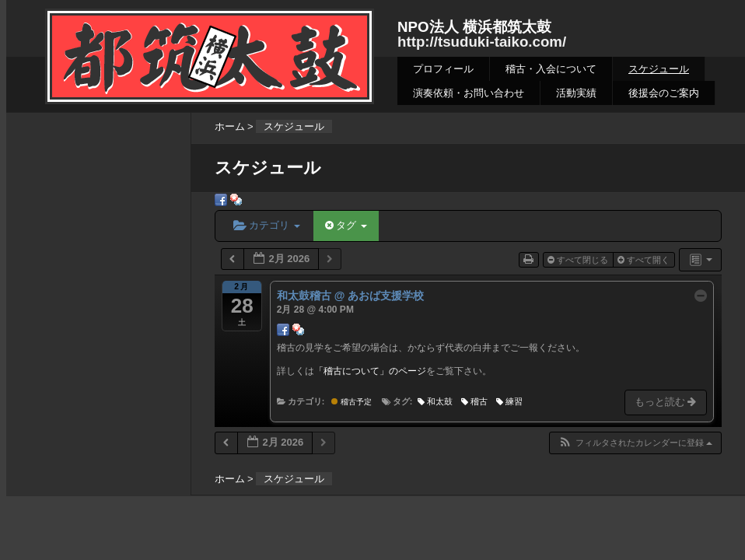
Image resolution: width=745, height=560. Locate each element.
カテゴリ (267, 225)
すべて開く (645, 260)
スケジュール (659, 69)
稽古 (474, 402)
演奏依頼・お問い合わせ (469, 93)
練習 (509, 402)
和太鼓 (435, 402)
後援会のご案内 (664, 93)
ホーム (230, 126)
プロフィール (443, 69)
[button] (635, 443)
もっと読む (667, 402)
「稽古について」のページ (370, 371)
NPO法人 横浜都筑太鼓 (474, 27)
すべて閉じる (579, 260)
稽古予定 (352, 402)
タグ (346, 225)
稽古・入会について (551, 69)
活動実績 (576, 93)
